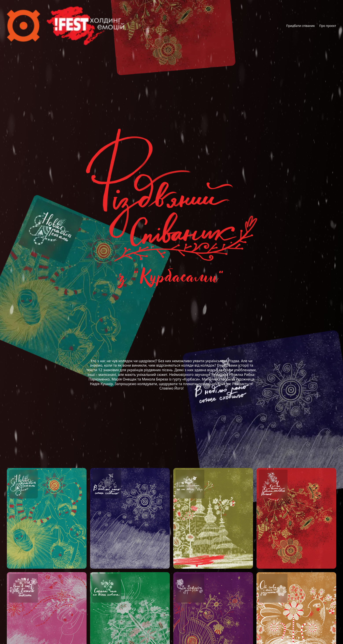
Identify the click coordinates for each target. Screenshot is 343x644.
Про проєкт (328, 26)
